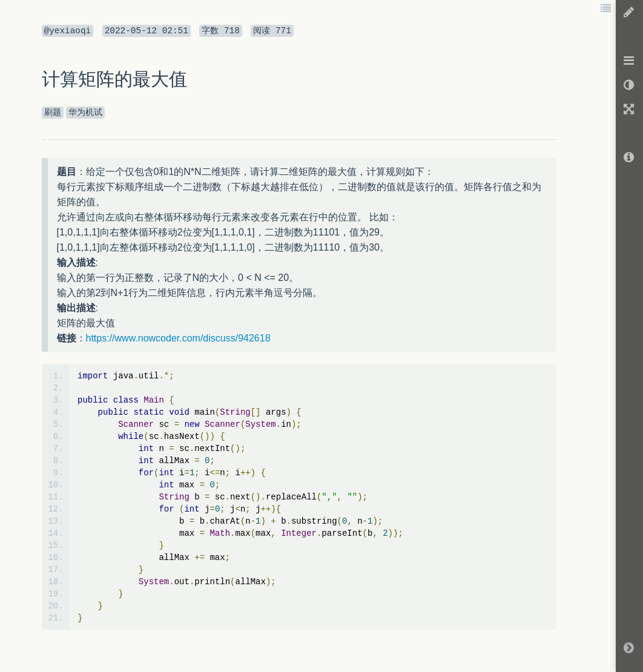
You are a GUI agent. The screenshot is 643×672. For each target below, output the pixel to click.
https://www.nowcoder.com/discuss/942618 (178, 338)
